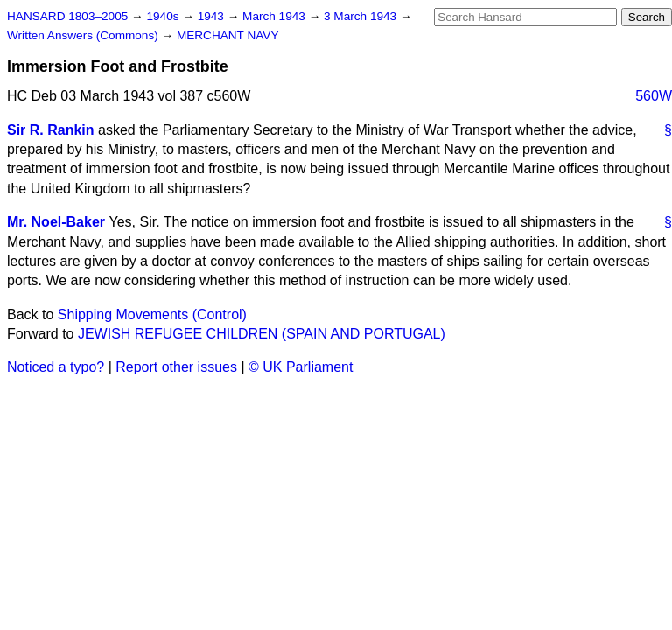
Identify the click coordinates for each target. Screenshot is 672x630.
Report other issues (176, 367)
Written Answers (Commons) (84, 35)
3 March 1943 (362, 16)
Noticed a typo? (56, 367)
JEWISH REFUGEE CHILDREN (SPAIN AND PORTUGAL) (262, 334)
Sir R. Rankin (51, 130)
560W (654, 96)
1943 (213, 16)
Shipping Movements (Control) (152, 315)
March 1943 (276, 16)
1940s (164, 16)
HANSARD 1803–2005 (67, 16)
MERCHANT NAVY (228, 35)
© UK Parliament (301, 367)
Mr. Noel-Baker (56, 222)
